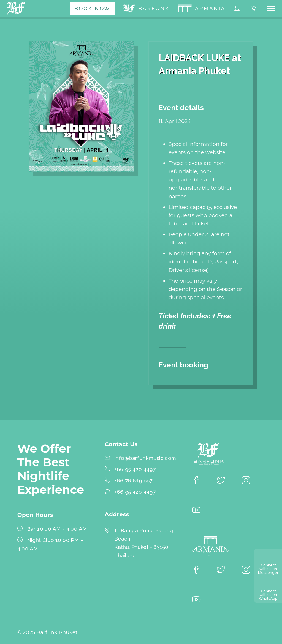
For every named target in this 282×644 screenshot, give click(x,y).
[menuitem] (92, 8)
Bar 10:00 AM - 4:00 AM (57, 529)
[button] (271, 8)
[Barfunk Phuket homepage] (17, 8)
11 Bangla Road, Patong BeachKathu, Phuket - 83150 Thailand (144, 543)
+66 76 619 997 (133, 481)
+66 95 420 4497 (135, 469)
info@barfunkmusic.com (145, 458)
